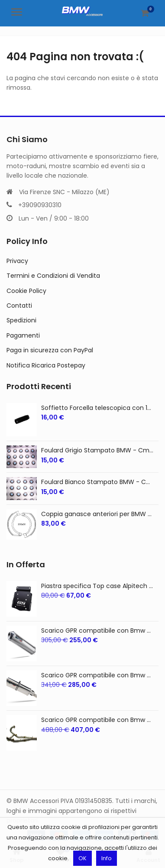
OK (82, 858)
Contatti (19, 306)
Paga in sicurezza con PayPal (50, 350)
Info (107, 858)
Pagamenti (23, 335)
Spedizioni (21, 320)
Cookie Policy (26, 291)
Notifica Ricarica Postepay (46, 365)
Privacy (17, 261)
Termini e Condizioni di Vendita (53, 276)
